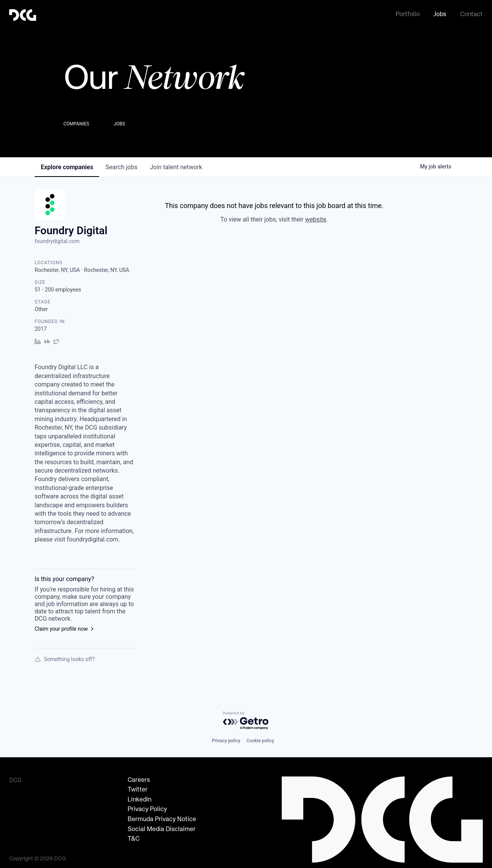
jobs (121, 165)
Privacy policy (226, 738)
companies (67, 165)
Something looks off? (65, 657)
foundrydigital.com (57, 239)
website (316, 217)
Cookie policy (260, 738)
